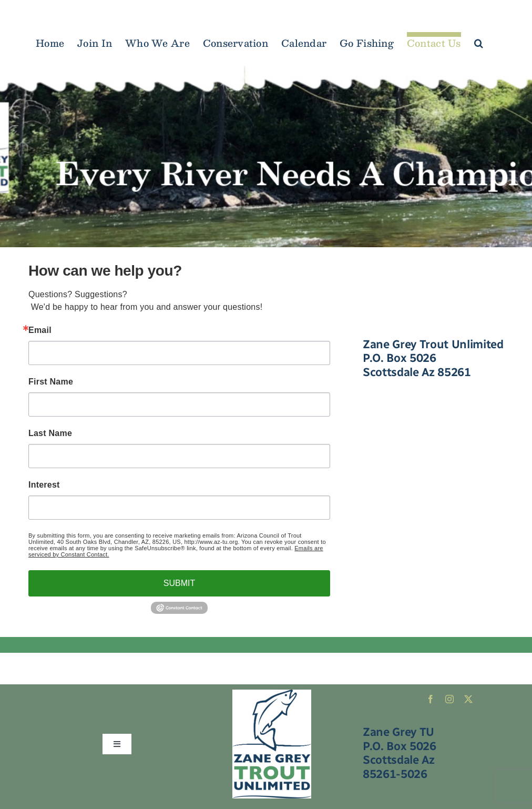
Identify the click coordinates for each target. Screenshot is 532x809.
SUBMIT (179, 583)
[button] (479, 41)
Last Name (50, 433)
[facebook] (431, 699)
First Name (51, 382)
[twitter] (468, 699)
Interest (44, 485)
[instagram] (449, 699)
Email (40, 330)
